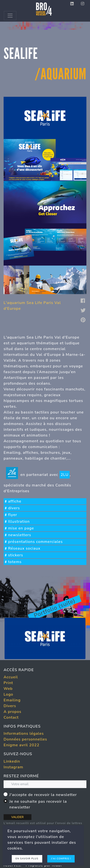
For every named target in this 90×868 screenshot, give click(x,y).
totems (15, 562)
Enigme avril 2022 (21, 745)
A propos (12, 712)
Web (8, 689)
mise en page (21, 528)
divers (14, 508)
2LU (65, 475)
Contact (11, 717)
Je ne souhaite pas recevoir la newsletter (38, 804)
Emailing (12, 700)
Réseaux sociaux (24, 548)
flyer (13, 515)
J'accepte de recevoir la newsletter (43, 795)
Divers (10, 706)
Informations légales (24, 734)
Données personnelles (25, 739)
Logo (8, 694)
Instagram (13, 767)
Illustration (19, 522)
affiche (15, 501)
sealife (21, 53)
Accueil (11, 677)
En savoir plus (27, 859)
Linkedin (12, 761)
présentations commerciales (36, 542)
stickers (16, 555)
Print (8, 683)
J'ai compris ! (61, 859)
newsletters (20, 535)
